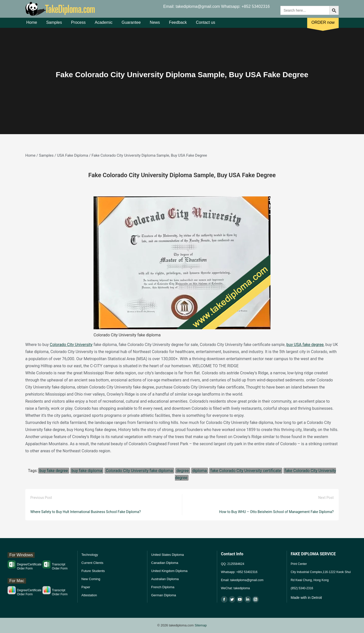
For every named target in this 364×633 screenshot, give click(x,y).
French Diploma (163, 587)
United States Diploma (167, 555)
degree (183, 471)
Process (78, 25)
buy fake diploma (87, 471)
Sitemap (201, 625)
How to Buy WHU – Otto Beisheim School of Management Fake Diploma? (276, 512)
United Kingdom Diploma (169, 571)
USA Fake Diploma (73, 155)
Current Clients (92, 563)
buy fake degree (54, 471)
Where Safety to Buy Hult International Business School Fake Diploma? (86, 512)
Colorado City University (71, 345)
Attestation (89, 595)
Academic (104, 25)
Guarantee (131, 25)
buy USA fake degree (305, 345)
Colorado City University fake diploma (139, 471)
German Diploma (164, 595)
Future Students (93, 571)
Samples (54, 25)
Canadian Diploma (165, 563)
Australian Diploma (165, 579)
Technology (90, 555)
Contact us (206, 25)
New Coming (91, 579)
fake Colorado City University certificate (246, 471)
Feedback (178, 25)
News (155, 25)
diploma (200, 471)
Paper (86, 587)
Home (32, 25)
